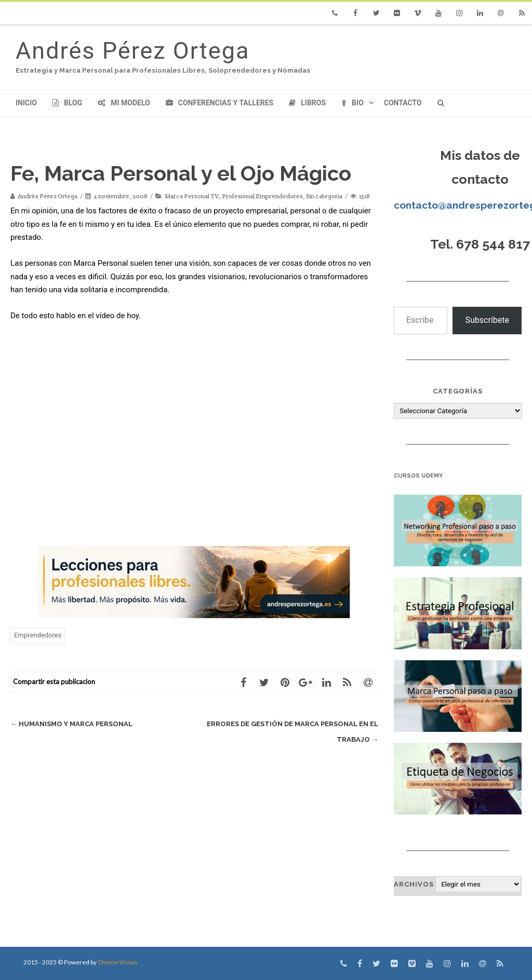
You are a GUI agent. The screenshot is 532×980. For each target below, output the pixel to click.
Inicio (26, 103)
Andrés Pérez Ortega (132, 51)
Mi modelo (124, 103)
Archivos (414, 884)
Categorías (458, 391)
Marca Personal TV (192, 196)
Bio (353, 103)
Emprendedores (38, 635)
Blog (67, 103)
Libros (307, 103)
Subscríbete (487, 320)
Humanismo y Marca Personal (71, 724)
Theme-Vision (117, 962)
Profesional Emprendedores (262, 196)
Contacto (403, 103)
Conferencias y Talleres (220, 103)
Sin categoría (324, 196)
